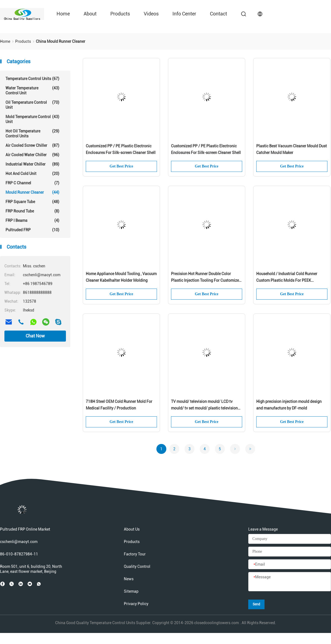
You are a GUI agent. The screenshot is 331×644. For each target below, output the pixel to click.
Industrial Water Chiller (32, 164)
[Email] (290, 565)
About (90, 14)
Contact (218, 14)
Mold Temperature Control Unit (32, 119)
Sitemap (131, 591)
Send (256, 604)
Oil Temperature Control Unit (32, 105)
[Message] (290, 582)
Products (120, 14)
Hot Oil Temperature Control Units (32, 133)
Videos (151, 14)
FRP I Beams (32, 220)
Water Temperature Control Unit (32, 90)
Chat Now (35, 336)
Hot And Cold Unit (32, 174)
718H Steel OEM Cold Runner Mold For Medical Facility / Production (119, 405)
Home (63, 14)
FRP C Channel (32, 183)
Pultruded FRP (32, 230)
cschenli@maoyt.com (19, 542)
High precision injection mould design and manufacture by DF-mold (289, 405)
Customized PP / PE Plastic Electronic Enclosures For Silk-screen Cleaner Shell (121, 149)
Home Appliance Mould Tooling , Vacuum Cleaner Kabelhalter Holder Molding (121, 277)
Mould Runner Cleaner (32, 192)
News (129, 579)
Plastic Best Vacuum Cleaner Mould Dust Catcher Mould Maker (292, 149)
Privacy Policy (136, 604)
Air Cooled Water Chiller (32, 155)
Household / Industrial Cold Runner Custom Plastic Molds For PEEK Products (287, 278)
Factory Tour (135, 554)
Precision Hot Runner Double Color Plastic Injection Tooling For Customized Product (206, 278)
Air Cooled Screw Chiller (32, 145)
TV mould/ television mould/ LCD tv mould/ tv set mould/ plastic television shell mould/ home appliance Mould (204, 405)
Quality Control (137, 566)
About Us (132, 529)
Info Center (184, 14)
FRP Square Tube (32, 202)
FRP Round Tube (32, 211)
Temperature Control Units (32, 79)
